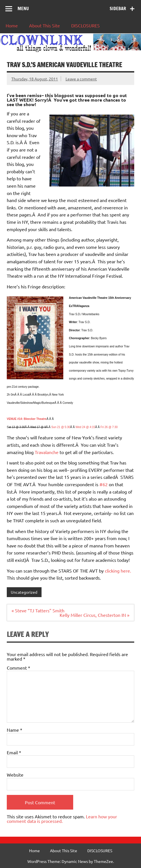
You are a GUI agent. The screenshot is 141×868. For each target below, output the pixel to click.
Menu (23, 8)
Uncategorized (24, 592)
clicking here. (117, 571)
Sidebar (118, 8)
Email (14, 752)
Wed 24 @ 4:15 (85, 427)
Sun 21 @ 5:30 (61, 427)
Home (12, 25)
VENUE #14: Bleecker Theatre (27, 419)
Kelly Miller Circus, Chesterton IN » (95, 615)
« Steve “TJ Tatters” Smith (38, 610)
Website (15, 775)
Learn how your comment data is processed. (62, 819)
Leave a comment (81, 79)
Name (15, 730)
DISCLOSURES (85, 25)
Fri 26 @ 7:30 (109, 427)
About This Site (45, 25)
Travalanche (46, 452)
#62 (104, 484)
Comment (19, 668)
